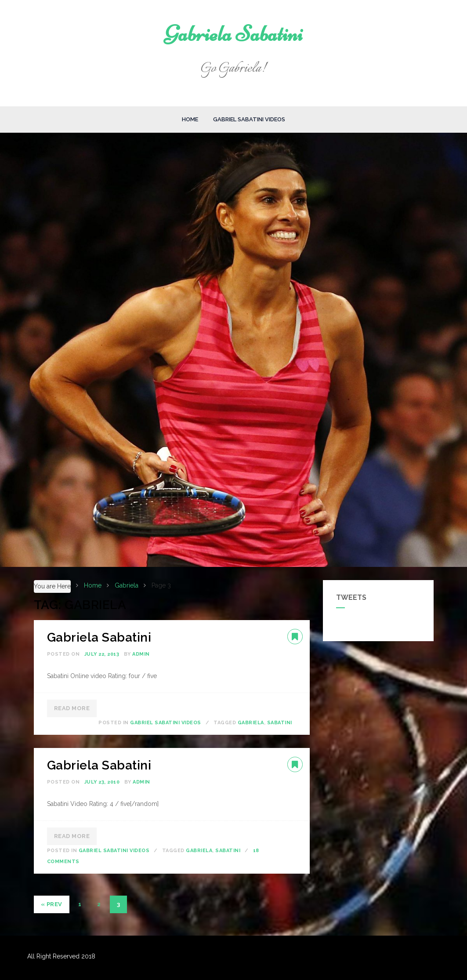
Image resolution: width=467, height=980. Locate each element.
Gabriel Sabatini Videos (249, 119)
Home (190, 119)
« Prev (52, 904)
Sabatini (280, 723)
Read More (72, 708)
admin (141, 654)
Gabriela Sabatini (234, 34)
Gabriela (251, 723)
